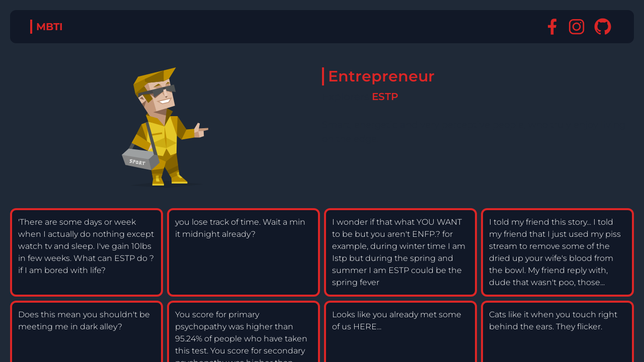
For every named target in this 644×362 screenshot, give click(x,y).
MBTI (50, 27)
